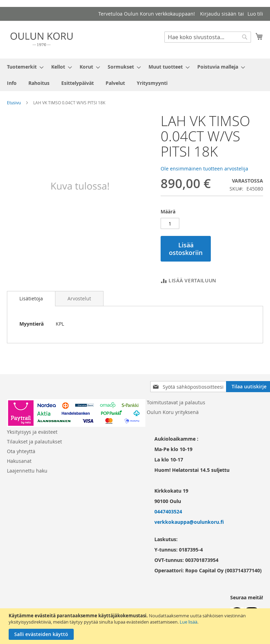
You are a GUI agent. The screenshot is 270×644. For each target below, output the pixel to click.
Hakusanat (19, 461)
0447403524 (168, 511)
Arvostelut (79, 298)
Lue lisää (188, 622)
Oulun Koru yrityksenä (173, 412)
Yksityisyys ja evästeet (32, 432)
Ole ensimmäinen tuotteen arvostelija (204, 169)
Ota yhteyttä (21, 451)
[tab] (31, 299)
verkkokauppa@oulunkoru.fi (189, 522)
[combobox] (208, 37)
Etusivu (14, 103)
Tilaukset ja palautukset (34, 442)
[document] (136, 626)
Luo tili (255, 14)
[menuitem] (23, 67)
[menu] (135, 75)
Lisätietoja (31, 298)
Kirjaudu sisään (218, 14)
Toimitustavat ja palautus (176, 402)
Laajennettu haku (27, 471)
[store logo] (42, 39)
